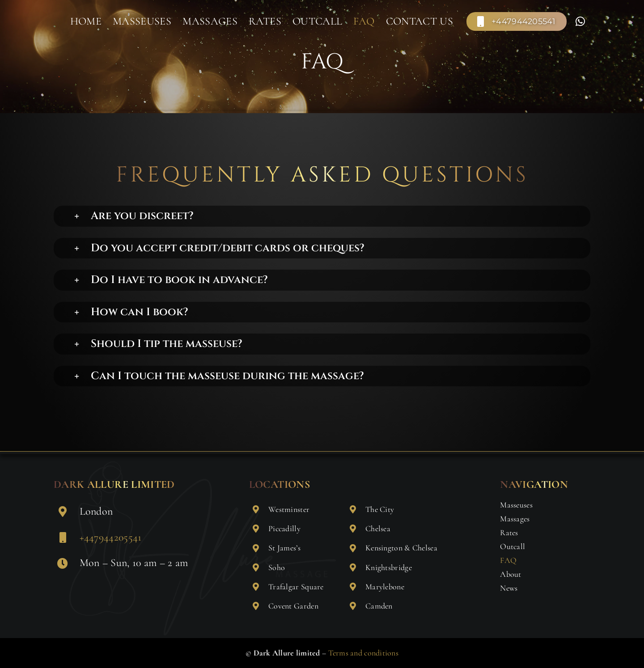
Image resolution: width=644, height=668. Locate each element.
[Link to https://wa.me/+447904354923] (580, 21)
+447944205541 (111, 537)
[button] (331, 216)
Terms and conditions (363, 653)
